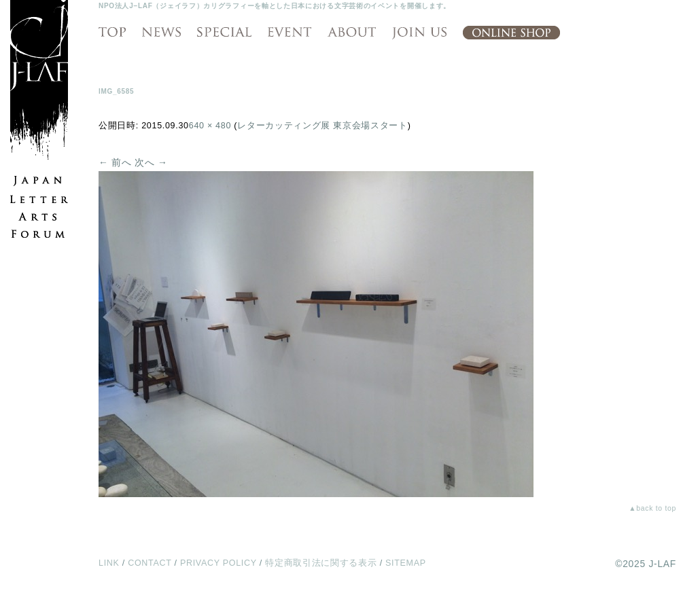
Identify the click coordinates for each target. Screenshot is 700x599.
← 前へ (115, 162)
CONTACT (150, 563)
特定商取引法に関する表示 (321, 563)
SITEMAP (406, 563)
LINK (109, 563)
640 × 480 (210, 126)
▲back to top (652, 508)
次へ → (151, 162)
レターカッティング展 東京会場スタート (322, 126)
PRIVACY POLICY (218, 563)
